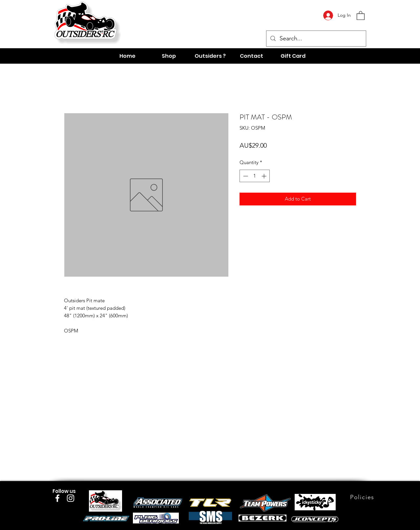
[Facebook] (57, 498)
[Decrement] (245, 176)
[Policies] (363, 497)
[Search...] (316, 39)
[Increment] (265, 176)
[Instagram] (71, 498)
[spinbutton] (255, 176)
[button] (361, 15)
